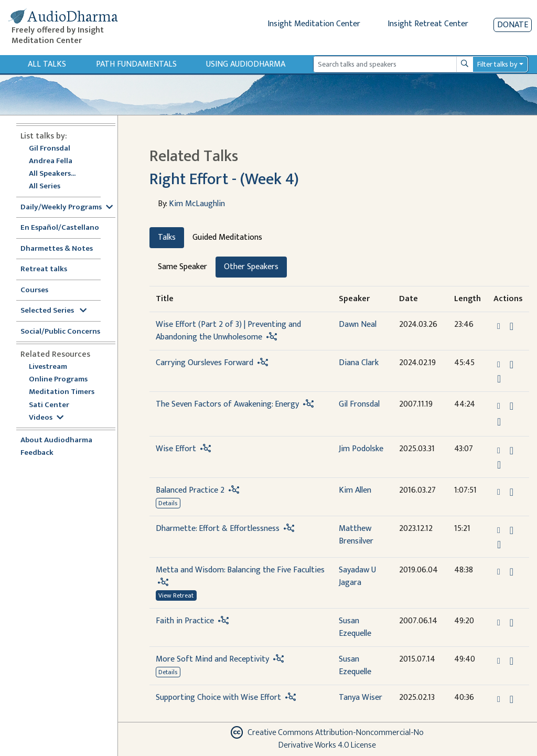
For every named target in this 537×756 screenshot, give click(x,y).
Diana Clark (359, 363)
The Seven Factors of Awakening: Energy (227, 404)
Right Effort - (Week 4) (224, 179)
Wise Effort (176, 449)
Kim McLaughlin (197, 204)
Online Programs (58, 380)
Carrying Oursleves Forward (205, 363)
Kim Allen (355, 490)
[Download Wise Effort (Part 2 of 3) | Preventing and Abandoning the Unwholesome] (512, 326)
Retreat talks (44, 269)
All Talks (47, 64)
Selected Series (53, 311)
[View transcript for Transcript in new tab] (499, 422)
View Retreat (176, 595)
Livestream (48, 367)
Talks (167, 237)
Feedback (37, 453)
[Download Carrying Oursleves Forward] (512, 365)
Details (168, 503)
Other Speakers (251, 267)
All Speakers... (52, 174)
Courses (34, 290)
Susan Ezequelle (355, 627)
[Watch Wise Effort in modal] (499, 465)
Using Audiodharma (246, 64)
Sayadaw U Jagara (357, 576)
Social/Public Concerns (60, 332)
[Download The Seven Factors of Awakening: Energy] (512, 406)
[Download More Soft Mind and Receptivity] (512, 661)
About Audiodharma (56, 440)
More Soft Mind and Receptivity (212, 659)
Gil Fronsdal (50, 149)
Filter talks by (497, 64)
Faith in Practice (185, 621)
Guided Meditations (227, 237)
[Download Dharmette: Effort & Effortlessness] (512, 530)
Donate (513, 25)
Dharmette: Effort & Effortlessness (218, 529)
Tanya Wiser (361, 698)
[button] (500, 326)
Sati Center (49, 405)
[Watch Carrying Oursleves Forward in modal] (499, 379)
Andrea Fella (51, 161)
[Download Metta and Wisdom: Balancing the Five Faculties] (512, 572)
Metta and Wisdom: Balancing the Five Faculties (240, 570)
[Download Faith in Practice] (512, 623)
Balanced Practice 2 (190, 490)
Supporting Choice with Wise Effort (218, 698)
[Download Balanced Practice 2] (512, 492)
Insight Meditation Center (314, 24)
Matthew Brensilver (356, 535)
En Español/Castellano (60, 228)
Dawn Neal (358, 324)
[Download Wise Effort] (512, 451)
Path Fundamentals (136, 64)
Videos (46, 418)
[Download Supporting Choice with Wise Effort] (512, 699)
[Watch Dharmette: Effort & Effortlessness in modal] (499, 545)
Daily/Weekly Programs (67, 207)
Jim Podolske (361, 449)
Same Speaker (182, 267)
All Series (45, 187)
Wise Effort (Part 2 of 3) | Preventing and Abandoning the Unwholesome (228, 331)
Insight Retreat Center (428, 24)
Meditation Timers (62, 392)
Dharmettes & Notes (57, 249)
